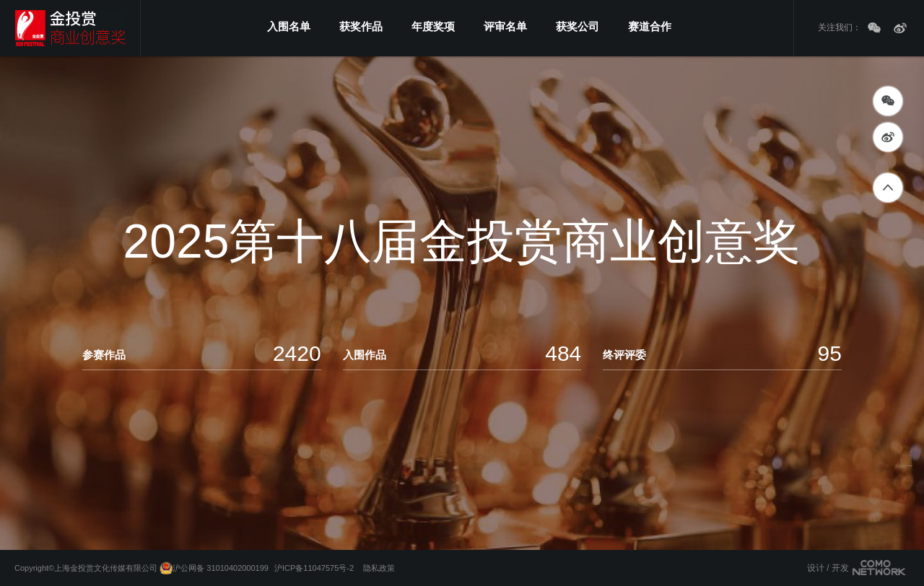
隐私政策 (379, 568)
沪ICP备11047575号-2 (314, 568)
